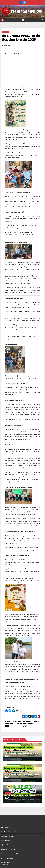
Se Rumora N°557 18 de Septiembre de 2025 (21, 38)
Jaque (3, 865)
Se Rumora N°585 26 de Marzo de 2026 (22, 776)
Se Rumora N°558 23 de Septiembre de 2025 (13, 724)
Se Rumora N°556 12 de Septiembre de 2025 (31, 724)
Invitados (5, 841)
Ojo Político (5, 845)
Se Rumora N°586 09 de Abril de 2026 (21, 755)
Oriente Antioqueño (8, 849)
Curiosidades (6, 827)
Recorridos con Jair (8, 854)
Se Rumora (5, 32)
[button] (42, 20)
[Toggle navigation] (23, 20)
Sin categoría (6, 863)
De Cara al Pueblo (8, 832)
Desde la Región (7, 836)
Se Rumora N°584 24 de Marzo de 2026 (22, 797)
